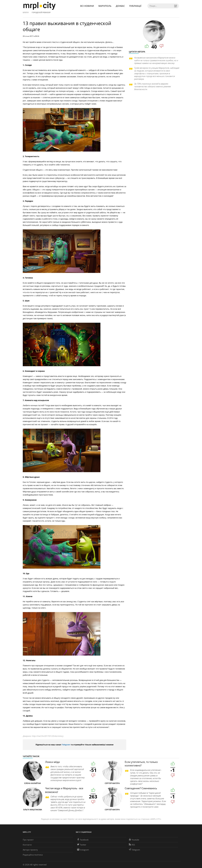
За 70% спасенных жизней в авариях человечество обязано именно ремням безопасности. (152, 86)
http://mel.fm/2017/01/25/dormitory (48, 736)
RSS (132, 845)
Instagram (83, 850)
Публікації (135, 6)
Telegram (66, 745)
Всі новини (87, 6)
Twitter (82, 845)
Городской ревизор (41, 12)
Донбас (120, 6)
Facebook (83, 840)
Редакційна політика (33, 855)
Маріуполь (105, 6)
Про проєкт (28, 840)
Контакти (27, 845)
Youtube (134, 840)
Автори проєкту (30, 850)
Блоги (26, 12)
